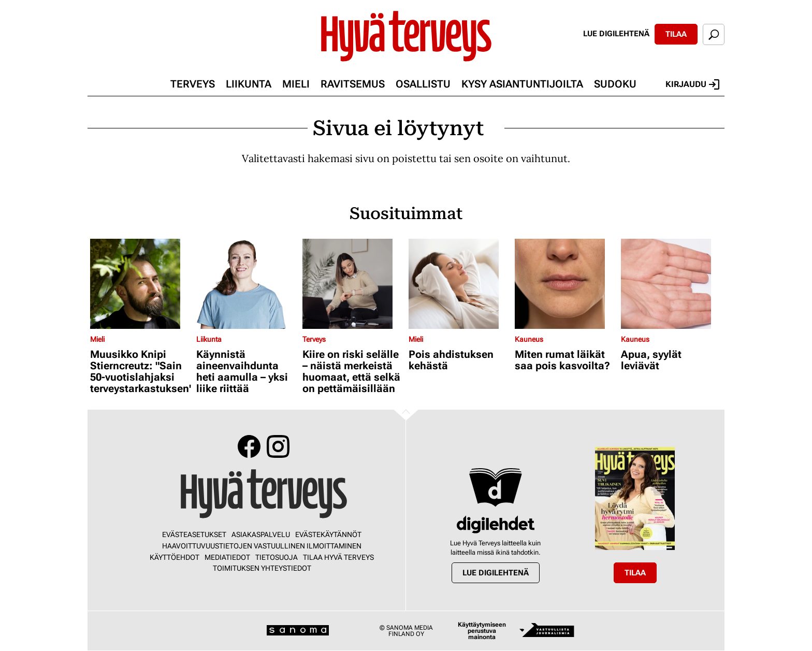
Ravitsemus (353, 84)
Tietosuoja (277, 557)
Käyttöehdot (175, 557)
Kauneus (529, 339)
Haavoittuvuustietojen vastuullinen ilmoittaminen (262, 546)
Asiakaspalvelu (261, 534)
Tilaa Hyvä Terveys (338, 557)
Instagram (278, 446)
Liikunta (249, 84)
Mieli (296, 84)
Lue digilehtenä (616, 34)
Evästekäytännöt (328, 534)
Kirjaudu (692, 84)
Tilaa (676, 34)
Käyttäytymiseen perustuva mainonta (482, 631)
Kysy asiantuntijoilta (522, 84)
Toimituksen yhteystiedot (262, 568)
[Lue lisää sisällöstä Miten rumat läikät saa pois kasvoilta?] (565, 284)
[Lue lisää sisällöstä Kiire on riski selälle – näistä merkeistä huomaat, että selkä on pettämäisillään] (353, 284)
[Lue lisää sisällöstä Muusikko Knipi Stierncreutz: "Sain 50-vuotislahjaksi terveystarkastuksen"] (141, 284)
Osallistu (423, 84)
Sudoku (615, 84)
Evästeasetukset (194, 534)
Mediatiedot (227, 557)
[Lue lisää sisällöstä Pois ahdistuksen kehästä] (459, 284)
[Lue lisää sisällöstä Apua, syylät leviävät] (671, 284)
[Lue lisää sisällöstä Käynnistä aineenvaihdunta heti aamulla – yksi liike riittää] (247, 284)
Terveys (193, 84)
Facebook (249, 446)
